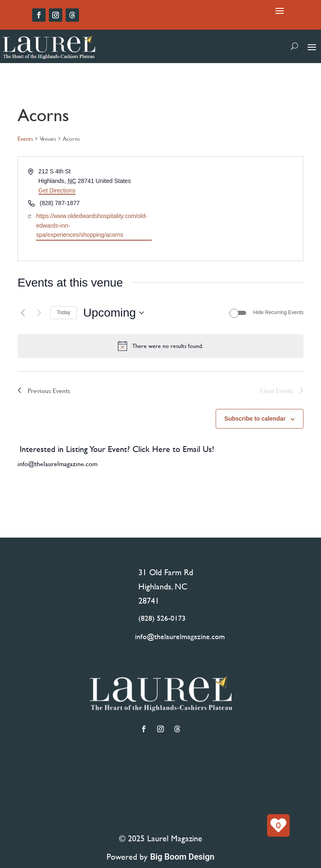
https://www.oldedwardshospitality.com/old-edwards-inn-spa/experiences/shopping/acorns (92, 225)
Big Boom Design (182, 857)
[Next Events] (39, 313)
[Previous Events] (23, 313)
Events (25, 139)
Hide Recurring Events (278, 312)
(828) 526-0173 (162, 618)
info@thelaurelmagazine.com (57, 463)
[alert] (160, 346)
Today (64, 312)
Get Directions (57, 190)
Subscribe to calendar (255, 419)
